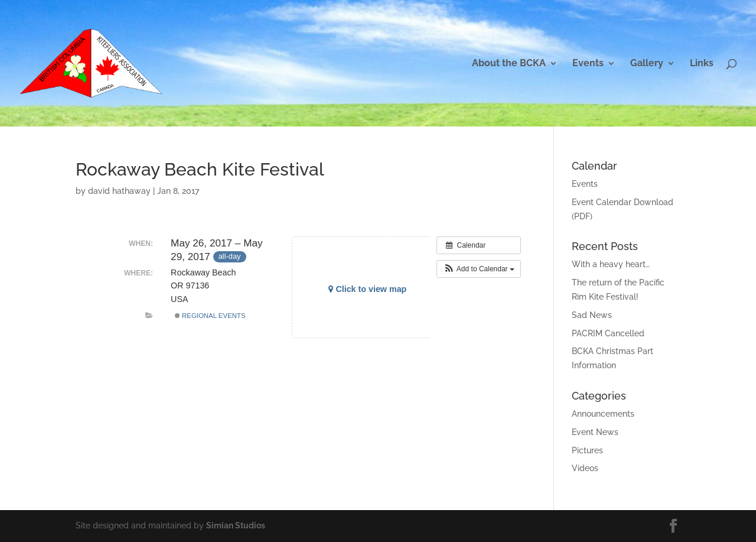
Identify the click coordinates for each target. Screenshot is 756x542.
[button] (479, 269)
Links (702, 64)
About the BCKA (509, 64)
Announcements (603, 414)
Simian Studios (236, 525)
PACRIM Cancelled (608, 333)
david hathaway (119, 191)
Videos (585, 468)
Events (588, 64)
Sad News (592, 315)
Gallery (647, 64)
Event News (595, 432)
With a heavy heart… (611, 264)
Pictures (587, 450)
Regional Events (210, 316)
